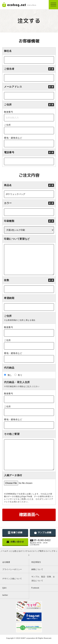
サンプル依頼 (43, 532)
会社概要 (6, 562)
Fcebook (35, 588)
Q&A (4, 588)
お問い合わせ (15, 542)
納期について (37, 569)
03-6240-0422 (42, 540)
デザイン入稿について (12, 579)
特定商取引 (36, 562)
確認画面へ (29, 515)
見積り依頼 (15, 532)
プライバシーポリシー (12, 569)
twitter (5, 595)
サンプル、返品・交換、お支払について (43, 579)
